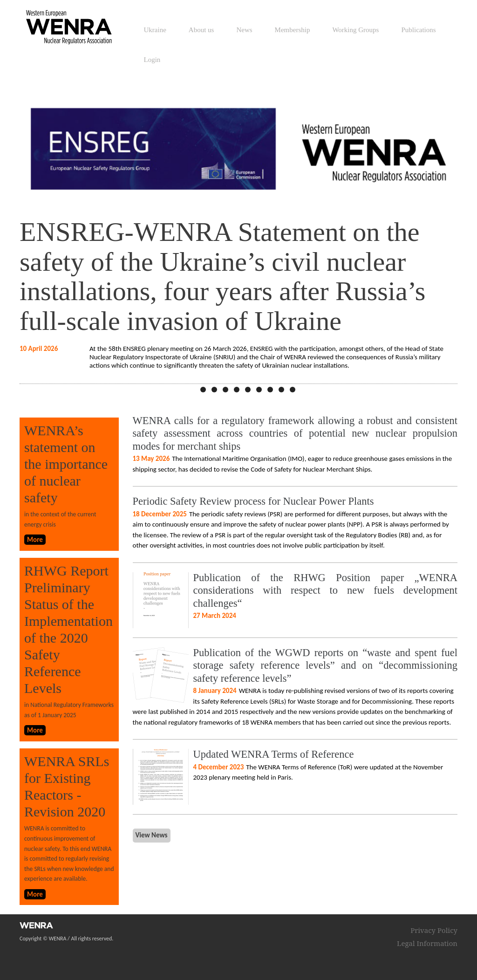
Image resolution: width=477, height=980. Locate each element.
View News (152, 835)
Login (152, 60)
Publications (418, 30)
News (244, 30)
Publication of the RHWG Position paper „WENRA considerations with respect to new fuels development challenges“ (326, 590)
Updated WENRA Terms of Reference (274, 754)
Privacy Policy (434, 930)
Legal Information (427, 943)
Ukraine (155, 30)
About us (201, 30)
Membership (293, 30)
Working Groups (355, 30)
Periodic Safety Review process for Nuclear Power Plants (253, 501)
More (35, 540)
